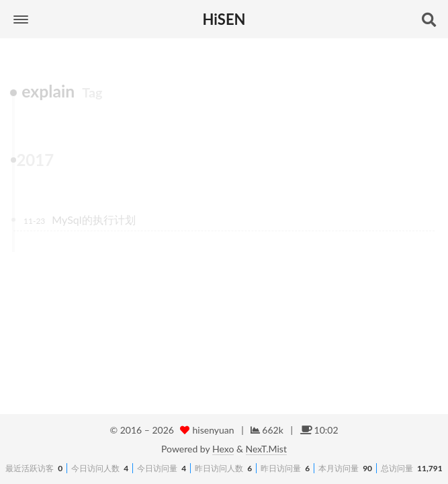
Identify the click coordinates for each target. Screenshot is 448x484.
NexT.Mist (266, 449)
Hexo (223, 449)
